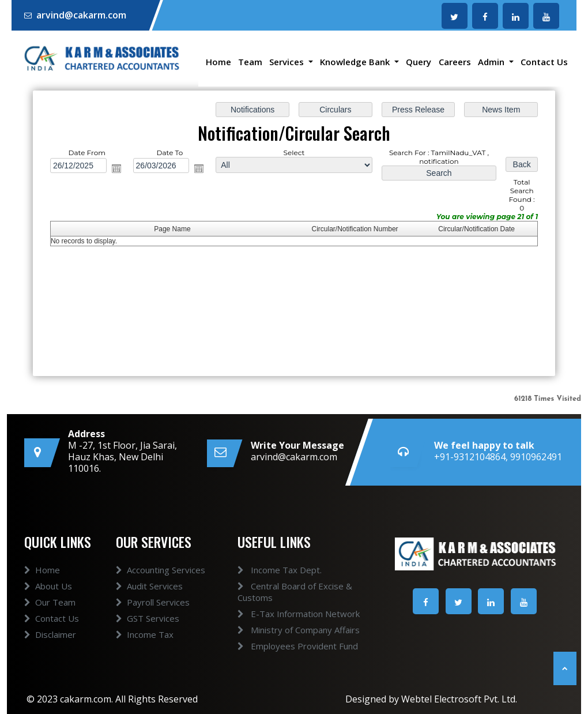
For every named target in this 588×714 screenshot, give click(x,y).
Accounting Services (161, 591)
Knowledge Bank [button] (356, 62)
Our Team (50, 623)
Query (419, 62)
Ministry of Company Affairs (278, 630)
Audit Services (149, 607)
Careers (455, 62)
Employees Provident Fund (278, 646)
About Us (48, 607)
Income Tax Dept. (259, 570)
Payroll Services (153, 623)
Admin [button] (492, 62)
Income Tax (145, 655)
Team (250, 62)
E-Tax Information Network (278, 614)
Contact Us (544, 62)
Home (218, 62)
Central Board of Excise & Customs (275, 592)
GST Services (148, 639)
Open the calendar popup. (116, 168)
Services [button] (288, 62)
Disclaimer (50, 655)
